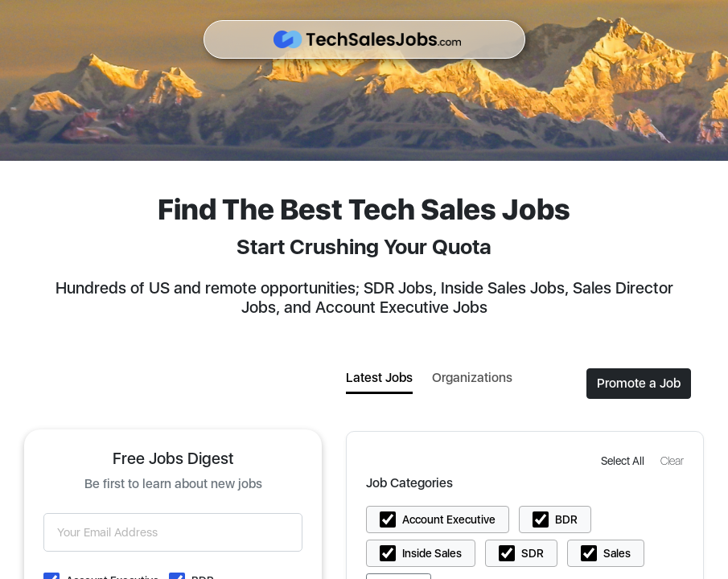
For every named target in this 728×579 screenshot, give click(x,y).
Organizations (472, 378)
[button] (624, 460)
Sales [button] (617, 553)
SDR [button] (533, 553)
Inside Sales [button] (432, 553)
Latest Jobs (379, 378)
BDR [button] (566, 519)
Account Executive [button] (449, 519)
